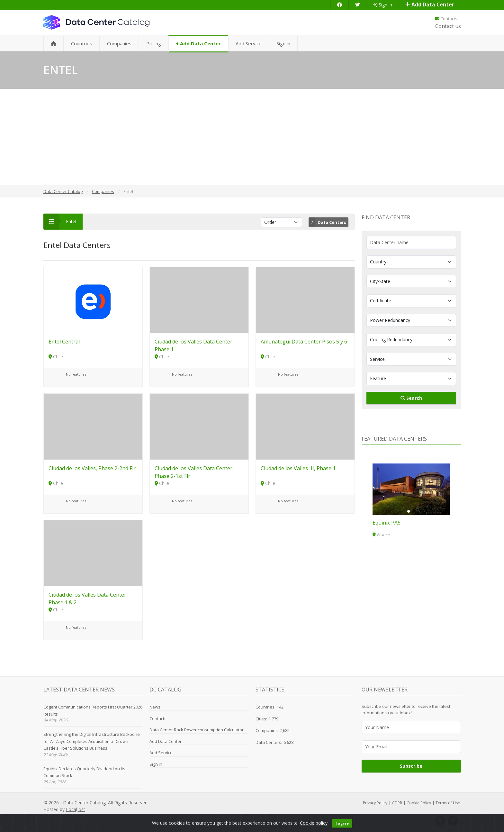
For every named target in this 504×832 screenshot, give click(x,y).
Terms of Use (448, 803)
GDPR (397, 803)
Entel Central (64, 342)
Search (411, 398)
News (155, 707)
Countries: (265, 707)
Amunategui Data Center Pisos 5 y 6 (304, 342)
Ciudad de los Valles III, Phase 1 (298, 468)
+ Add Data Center (198, 43)
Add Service (249, 43)
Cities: (261, 719)
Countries (82, 43)
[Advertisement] (252, 137)
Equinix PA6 (387, 523)
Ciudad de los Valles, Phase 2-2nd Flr (92, 468)
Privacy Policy (375, 803)
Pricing (154, 43)
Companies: (268, 730)
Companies (119, 43)
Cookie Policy (419, 803)
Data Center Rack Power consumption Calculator (197, 730)
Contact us (448, 26)
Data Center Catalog (84, 803)
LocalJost (76, 809)
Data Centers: (269, 742)
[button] (409, 511)
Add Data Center (430, 5)
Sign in (382, 5)
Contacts (446, 19)
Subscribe (411, 766)
